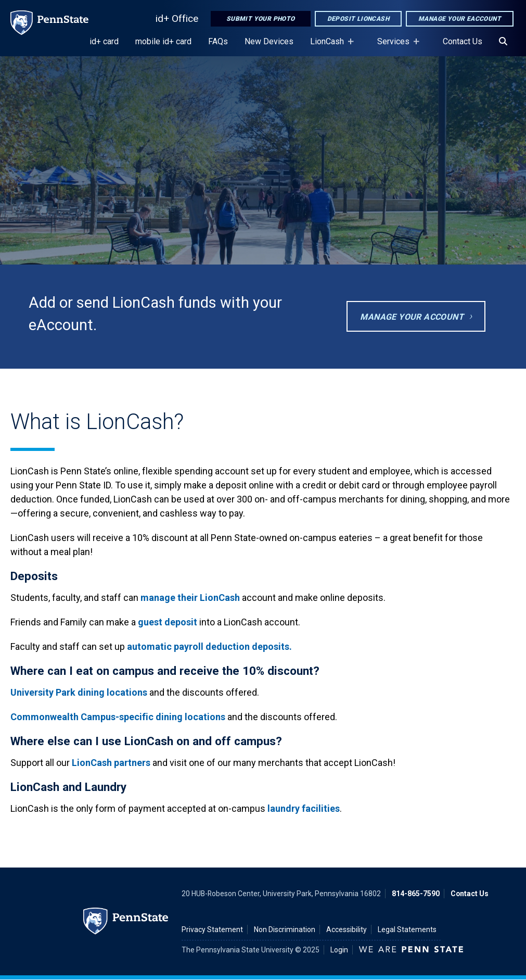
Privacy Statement (212, 929)
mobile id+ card (163, 41)
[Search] (503, 42)
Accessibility (347, 929)
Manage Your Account (412, 317)
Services (395, 46)
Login (339, 950)
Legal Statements (407, 929)
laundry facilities (304, 808)
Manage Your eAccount (460, 19)
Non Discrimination (285, 929)
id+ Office (177, 18)
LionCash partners (111, 763)
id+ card (104, 41)
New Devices (269, 41)
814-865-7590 (416, 894)
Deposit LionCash (358, 19)
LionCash (329, 46)
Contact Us (463, 41)
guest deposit (168, 622)
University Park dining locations (79, 692)
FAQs (218, 41)
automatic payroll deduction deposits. (209, 646)
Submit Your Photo (261, 19)
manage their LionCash (191, 598)
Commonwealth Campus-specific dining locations (118, 717)
